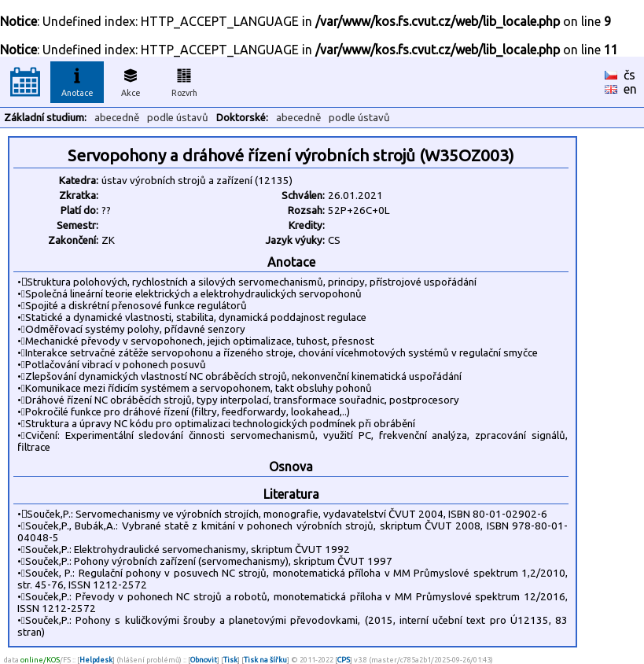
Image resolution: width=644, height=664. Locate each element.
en (630, 89)
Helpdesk (96, 660)
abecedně (117, 118)
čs (629, 75)
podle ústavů (178, 118)
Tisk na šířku (265, 660)
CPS (344, 660)
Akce (131, 80)
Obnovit (204, 660)
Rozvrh (184, 80)
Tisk (230, 660)
